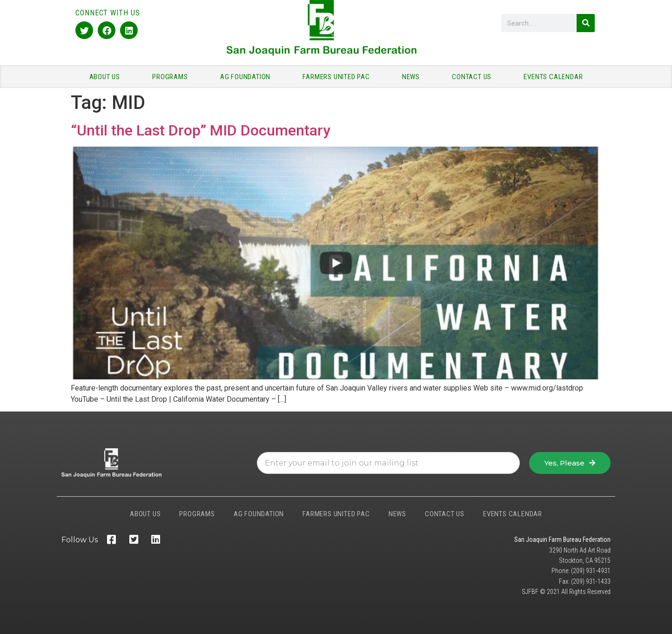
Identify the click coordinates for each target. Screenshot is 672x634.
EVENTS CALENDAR (553, 77)
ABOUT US (107, 77)
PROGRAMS (172, 77)
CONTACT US (474, 77)
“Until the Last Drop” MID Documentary (201, 130)
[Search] (586, 23)
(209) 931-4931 (591, 571)
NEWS (413, 77)
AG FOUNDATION (248, 77)
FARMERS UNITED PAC (338, 77)
